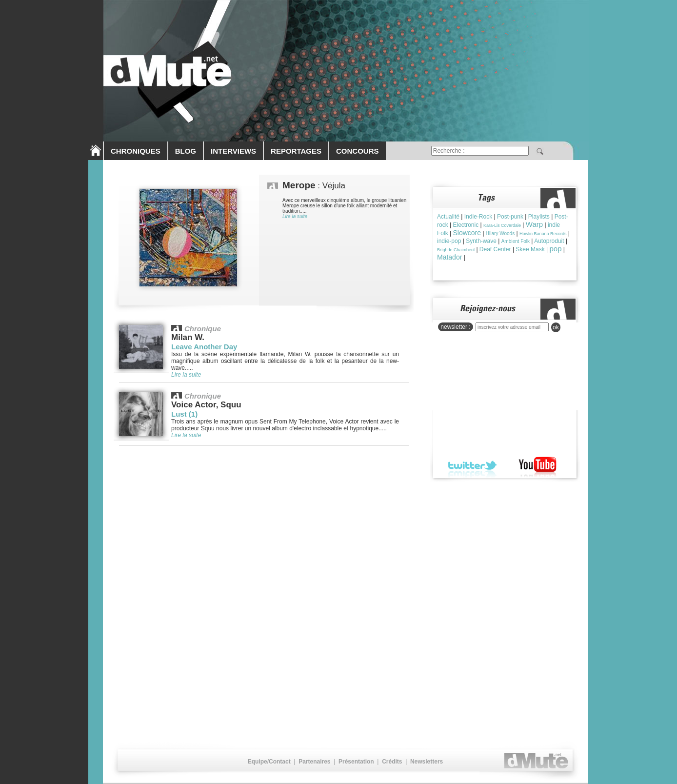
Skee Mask (530, 249)
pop (556, 249)
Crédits (392, 762)
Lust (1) (184, 414)
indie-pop (449, 241)
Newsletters (427, 762)
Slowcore (467, 233)
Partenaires (314, 762)
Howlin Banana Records (543, 234)
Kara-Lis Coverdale (502, 225)
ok (556, 327)
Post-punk (510, 217)
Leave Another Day (204, 347)
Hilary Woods (500, 233)
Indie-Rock (478, 217)
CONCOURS (358, 151)
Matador (449, 257)
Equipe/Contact (269, 762)
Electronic (466, 225)
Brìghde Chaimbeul (456, 250)
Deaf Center (495, 249)
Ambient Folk (516, 241)
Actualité (448, 217)
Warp (534, 224)
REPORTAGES (296, 151)
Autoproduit (549, 241)
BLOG (186, 151)
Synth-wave (481, 241)
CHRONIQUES (136, 151)
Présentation (356, 762)
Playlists (539, 217)
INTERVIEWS (233, 151)
